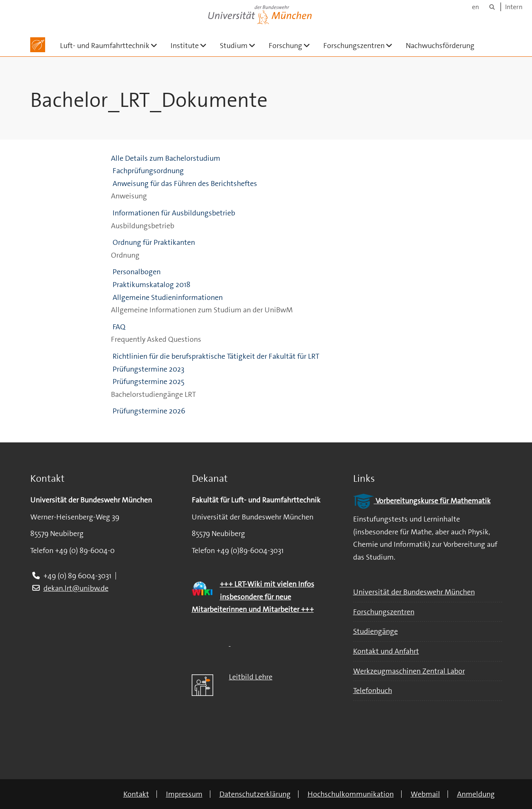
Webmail (425, 794)
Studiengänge (376, 631)
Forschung (293, 45)
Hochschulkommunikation (351, 794)
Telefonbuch (373, 691)
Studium (241, 45)
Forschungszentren (361, 45)
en (475, 7)
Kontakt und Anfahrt (386, 651)
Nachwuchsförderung (440, 46)
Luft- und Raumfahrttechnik (112, 45)
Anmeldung (476, 794)
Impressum (184, 794)
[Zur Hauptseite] (38, 45)
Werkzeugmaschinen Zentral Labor (409, 671)
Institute (192, 45)
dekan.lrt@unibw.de (76, 588)
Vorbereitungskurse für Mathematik (422, 501)
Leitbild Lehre (251, 677)
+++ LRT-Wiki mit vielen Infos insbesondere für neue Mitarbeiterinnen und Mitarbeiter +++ (253, 597)
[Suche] (492, 7)
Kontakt (136, 794)
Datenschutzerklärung (255, 794)
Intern (514, 7)
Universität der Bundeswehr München (414, 592)
